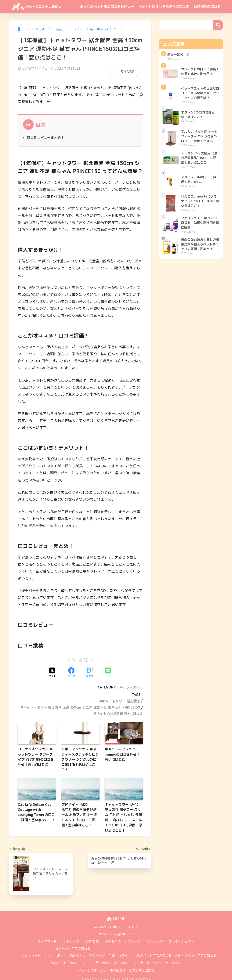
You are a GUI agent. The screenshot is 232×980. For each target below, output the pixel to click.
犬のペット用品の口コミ (116, 931)
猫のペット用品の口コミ (73, 946)
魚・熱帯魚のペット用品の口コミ (113, 960)
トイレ (49, 953)
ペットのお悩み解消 (112, 711)
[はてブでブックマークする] (90, 670)
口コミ (138, 711)
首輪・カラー (118, 953)
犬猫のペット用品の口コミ (153, 953)
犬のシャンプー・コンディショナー (169, 938)
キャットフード (30, 953)
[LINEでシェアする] (108, 670)
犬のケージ (132, 938)
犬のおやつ (113, 938)
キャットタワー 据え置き (121, 698)
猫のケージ (97, 953)
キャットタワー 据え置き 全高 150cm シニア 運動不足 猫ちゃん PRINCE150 (82, 704)
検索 (218, 25)
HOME (116, 916)
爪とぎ (62, 953)
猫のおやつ (78, 953)
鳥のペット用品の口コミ (68, 960)
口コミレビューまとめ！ (46, 135)
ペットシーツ (70, 938)
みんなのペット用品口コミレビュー (107, 7)
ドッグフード (47, 938)
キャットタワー (131, 684)
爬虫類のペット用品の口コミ (161, 960)
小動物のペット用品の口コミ (196, 953)
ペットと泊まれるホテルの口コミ (164, 7)
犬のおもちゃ (92, 938)
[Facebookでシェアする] (71, 670)
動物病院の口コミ (207, 7)
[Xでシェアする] (52, 670)
